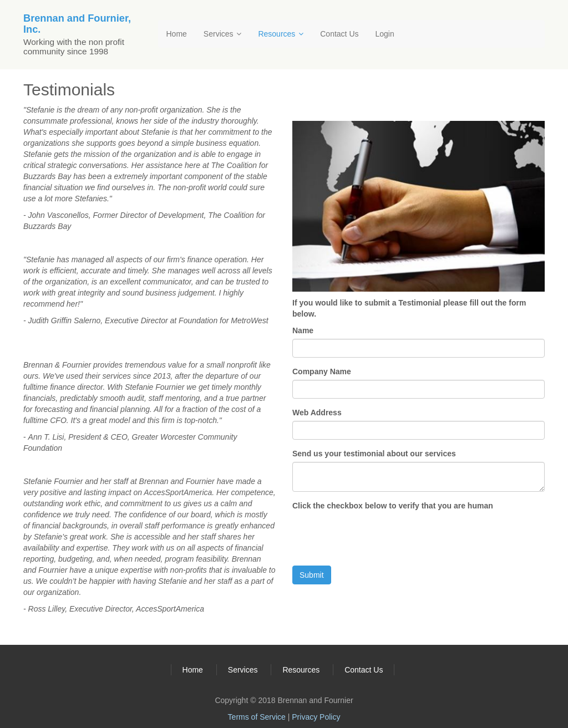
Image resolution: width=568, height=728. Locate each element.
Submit (312, 575)
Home (177, 34)
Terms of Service (257, 717)
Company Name (322, 371)
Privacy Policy (316, 717)
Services (223, 34)
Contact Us (339, 34)
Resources (281, 34)
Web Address (317, 413)
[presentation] (377, 536)
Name (303, 330)
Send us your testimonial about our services (374, 454)
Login (385, 34)
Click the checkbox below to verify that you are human (393, 506)
